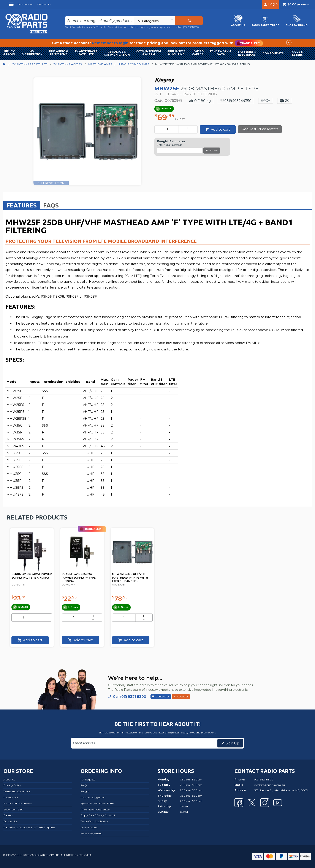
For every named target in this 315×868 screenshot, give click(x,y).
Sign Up (232, 743)
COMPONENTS (273, 53)
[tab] (22, 205)
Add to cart (220, 129)
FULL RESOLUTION (51, 183)
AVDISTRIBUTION (32, 53)
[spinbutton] (167, 129)
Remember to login (110, 43)
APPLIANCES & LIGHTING (176, 53)
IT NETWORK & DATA (221, 53)
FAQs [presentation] (51, 205)
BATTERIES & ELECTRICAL (247, 53)
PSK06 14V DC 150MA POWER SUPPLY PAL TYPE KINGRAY (32, 576)
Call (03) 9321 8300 (130, 697)
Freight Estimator (171, 141)
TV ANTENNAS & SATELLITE (86, 53)
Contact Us (163, 696)
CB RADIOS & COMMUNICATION (117, 53)
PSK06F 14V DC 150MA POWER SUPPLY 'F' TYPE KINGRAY (81, 576)
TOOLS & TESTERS (296, 53)
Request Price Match (260, 129)
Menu (12, 6)
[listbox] (155, 21)
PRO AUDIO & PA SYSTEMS (59, 53)
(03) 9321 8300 (191, 27)
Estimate (212, 150)
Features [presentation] (22, 205)
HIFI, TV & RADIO (9, 53)
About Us (183, 696)
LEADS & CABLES (198, 53)
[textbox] (100, 21)
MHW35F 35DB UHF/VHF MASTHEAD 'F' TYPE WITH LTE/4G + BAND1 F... (132, 576)
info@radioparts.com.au (270, 785)
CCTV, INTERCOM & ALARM (149, 53)
